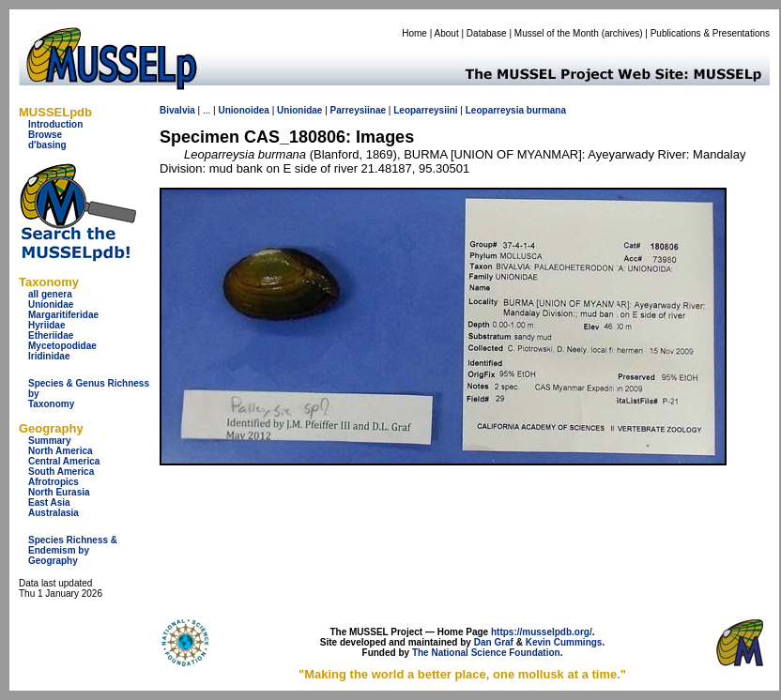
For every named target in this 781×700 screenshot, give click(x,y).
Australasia (54, 513)
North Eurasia (59, 492)
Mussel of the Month (557, 33)
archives (622, 33)
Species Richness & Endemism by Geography (73, 550)
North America (61, 451)
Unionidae (51, 304)
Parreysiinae (359, 110)
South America (61, 472)
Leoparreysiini (425, 110)
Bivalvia (177, 110)
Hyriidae (46, 325)
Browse (45, 135)
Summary (50, 441)
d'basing (47, 145)
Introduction (55, 124)
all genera (50, 294)
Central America (64, 461)
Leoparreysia (495, 110)
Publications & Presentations (710, 33)
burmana (546, 110)
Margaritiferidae (63, 315)
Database (487, 33)
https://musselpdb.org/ (542, 632)
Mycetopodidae (62, 346)
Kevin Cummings (564, 642)
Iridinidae (49, 356)
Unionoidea (243, 110)
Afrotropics (54, 482)
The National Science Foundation (486, 653)
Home (414, 33)
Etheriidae (51, 335)
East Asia (49, 502)
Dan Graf (494, 642)
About (447, 33)
